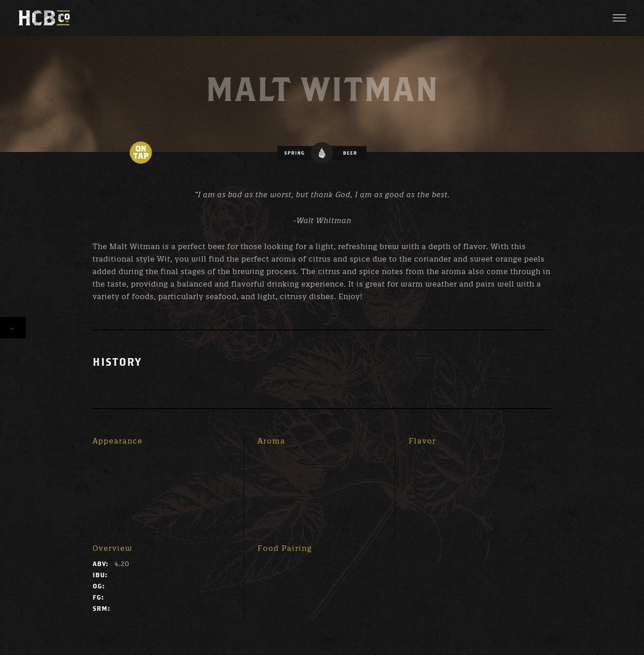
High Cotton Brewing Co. (44, 18)
